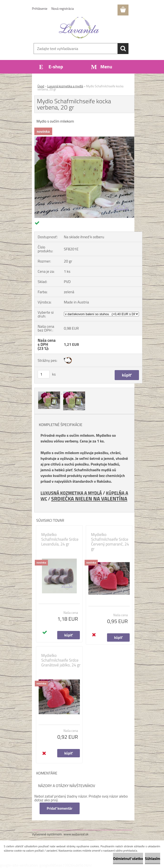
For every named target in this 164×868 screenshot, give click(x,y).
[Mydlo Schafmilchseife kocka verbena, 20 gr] (84, 139)
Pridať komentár (60, 808)
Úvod (41, 86)
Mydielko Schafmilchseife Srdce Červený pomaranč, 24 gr (110, 542)
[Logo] (79, 28)
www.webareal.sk (76, 834)
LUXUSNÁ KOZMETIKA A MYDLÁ (71, 493)
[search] (123, 49)
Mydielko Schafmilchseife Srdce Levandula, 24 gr (60, 539)
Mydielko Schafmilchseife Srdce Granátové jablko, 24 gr (61, 660)
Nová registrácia (63, 8)
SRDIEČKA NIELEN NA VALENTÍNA (89, 498)
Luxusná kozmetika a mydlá (65, 86)
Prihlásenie (40, 8)
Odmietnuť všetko (128, 858)
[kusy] (44, 374)
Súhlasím (153, 858)
